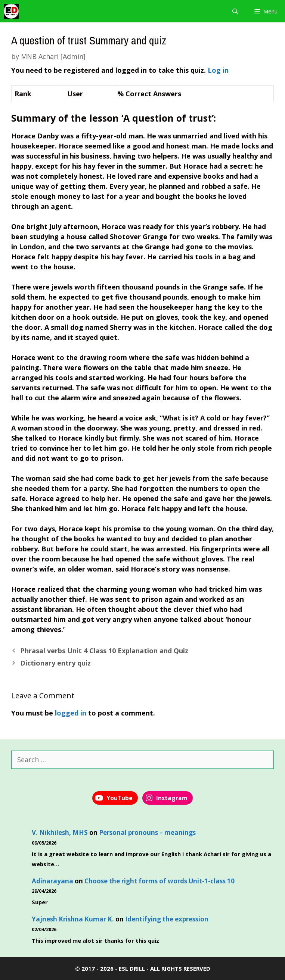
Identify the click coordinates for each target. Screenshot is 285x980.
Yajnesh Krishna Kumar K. (73, 919)
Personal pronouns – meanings (147, 832)
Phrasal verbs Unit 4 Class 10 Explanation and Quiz (104, 651)
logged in (71, 713)
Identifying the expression (167, 919)
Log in (218, 70)
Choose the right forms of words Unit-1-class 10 (159, 881)
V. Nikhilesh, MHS (60, 832)
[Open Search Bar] (235, 11)
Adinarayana (52, 881)
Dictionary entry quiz (55, 663)
